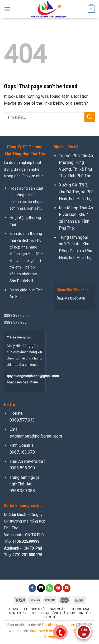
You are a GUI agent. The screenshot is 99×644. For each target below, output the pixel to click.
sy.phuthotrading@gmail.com (36, 436)
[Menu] (7, 9)
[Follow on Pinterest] (58, 588)
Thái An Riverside (23, 613)
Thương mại (79, 609)
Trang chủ (18, 609)
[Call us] (50, 588)
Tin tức (84, 613)
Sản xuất (58, 609)
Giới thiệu (39, 609)
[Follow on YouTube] (67, 588)
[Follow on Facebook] (32, 588)
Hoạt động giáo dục (58, 613)
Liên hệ (50, 617)
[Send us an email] (41, 588)
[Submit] (90, 117)
